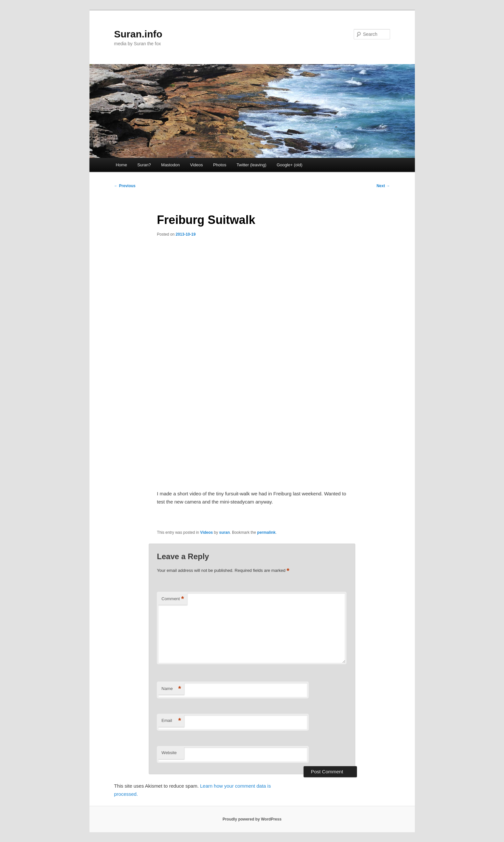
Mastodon (170, 165)
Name (171, 689)
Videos (197, 165)
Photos (220, 165)
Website (169, 753)
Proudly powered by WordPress (252, 819)
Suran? (144, 165)
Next (383, 186)
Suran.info (138, 34)
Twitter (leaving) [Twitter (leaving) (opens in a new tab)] (252, 165)
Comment (173, 599)
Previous (125, 186)
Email (171, 721)
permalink (266, 532)
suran (225, 532)
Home (122, 165)
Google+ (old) (289, 165)
